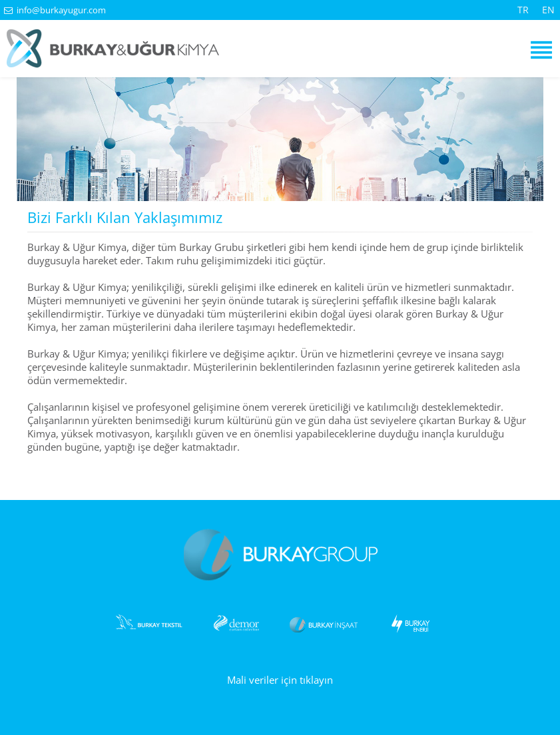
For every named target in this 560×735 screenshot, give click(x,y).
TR (523, 10)
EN (548, 10)
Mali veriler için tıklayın (280, 680)
